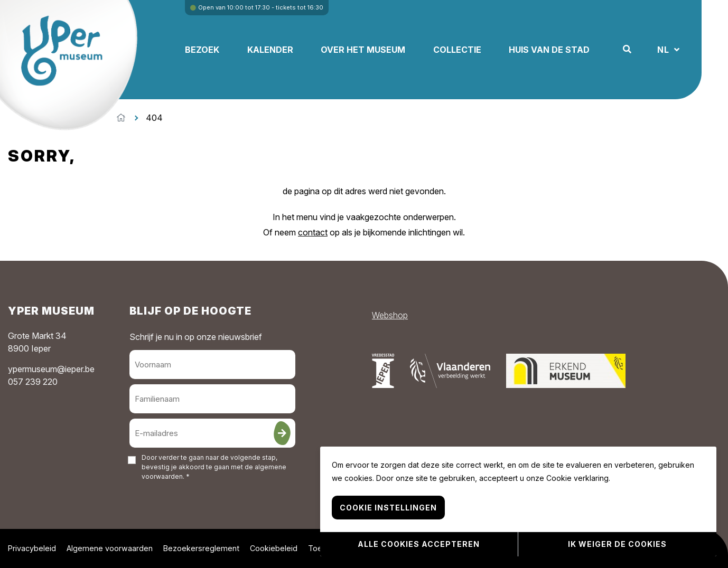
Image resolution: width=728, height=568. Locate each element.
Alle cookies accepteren (419, 545)
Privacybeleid (32, 548)
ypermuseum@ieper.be (51, 369)
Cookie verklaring (577, 480)
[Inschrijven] (282, 433)
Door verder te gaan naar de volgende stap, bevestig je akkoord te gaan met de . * (214, 467)
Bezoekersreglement (201, 548)
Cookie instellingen (388, 509)
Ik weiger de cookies (617, 545)
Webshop (390, 315)
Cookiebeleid (274, 548)
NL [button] (670, 50)
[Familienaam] (213, 399)
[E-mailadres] (213, 433)
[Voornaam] (213, 365)
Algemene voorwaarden (110, 548)
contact (313, 232)
